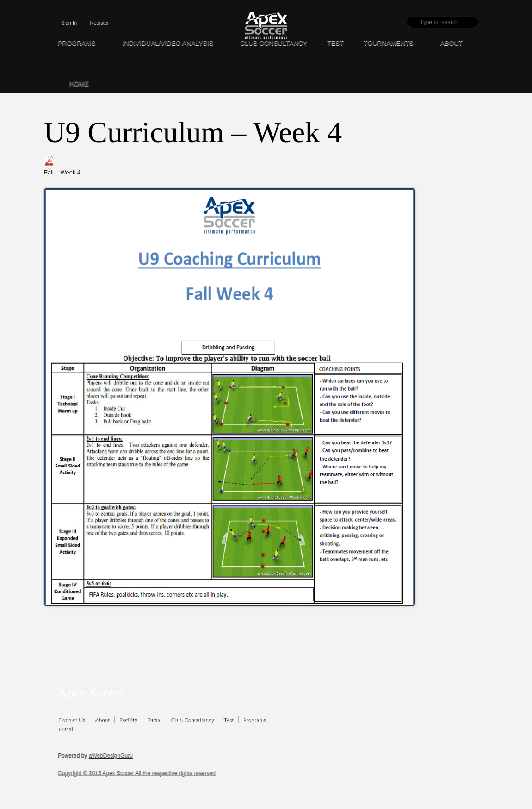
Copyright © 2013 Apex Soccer (96, 773)
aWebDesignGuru (111, 755)
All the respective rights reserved (175, 773)
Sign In (69, 23)
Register (100, 23)
